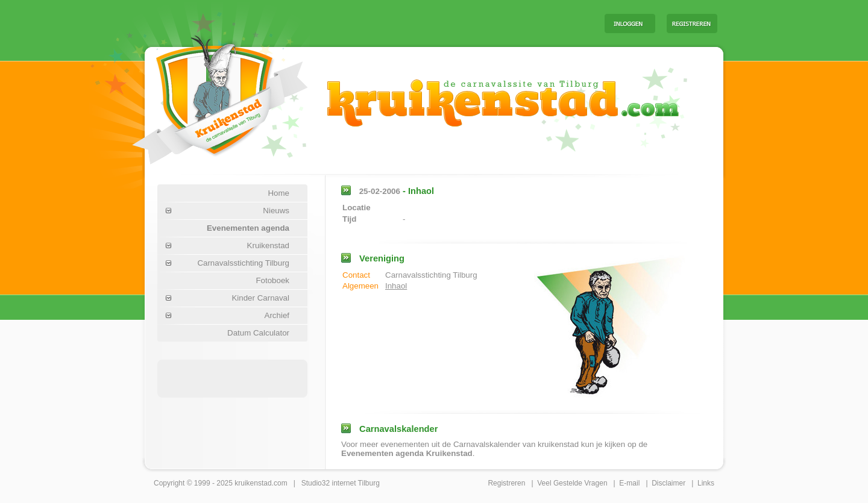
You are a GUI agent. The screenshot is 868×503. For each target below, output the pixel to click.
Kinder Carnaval (260, 298)
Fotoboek (272, 280)
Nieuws (276, 211)
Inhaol (396, 286)
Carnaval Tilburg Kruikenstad (200, 95)
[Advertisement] (445, 23)
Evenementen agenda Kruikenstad (407, 453)
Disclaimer (668, 483)
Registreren (506, 483)
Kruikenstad (268, 245)
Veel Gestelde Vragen (572, 483)
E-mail (629, 483)
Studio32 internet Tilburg (341, 483)
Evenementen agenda (248, 228)
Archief (277, 315)
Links (706, 483)
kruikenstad (253, 483)
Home (278, 193)
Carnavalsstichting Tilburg (243, 263)
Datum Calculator (258, 333)
